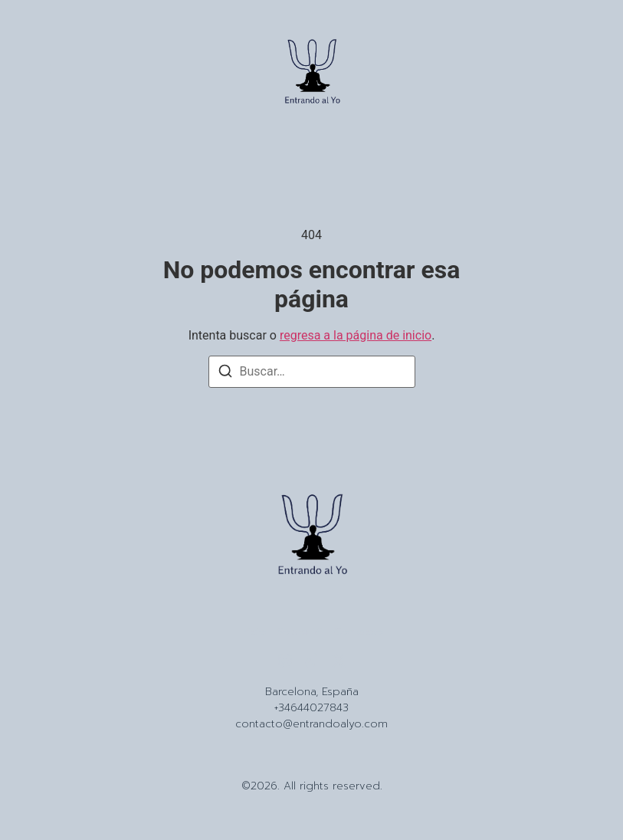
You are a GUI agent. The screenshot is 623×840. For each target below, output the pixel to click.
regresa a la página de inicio (356, 335)
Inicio (253, 632)
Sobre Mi (300, 632)
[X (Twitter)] (339, 661)
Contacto (359, 632)
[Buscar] (225, 374)
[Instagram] (285, 661)
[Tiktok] (312, 661)
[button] (40, 74)
